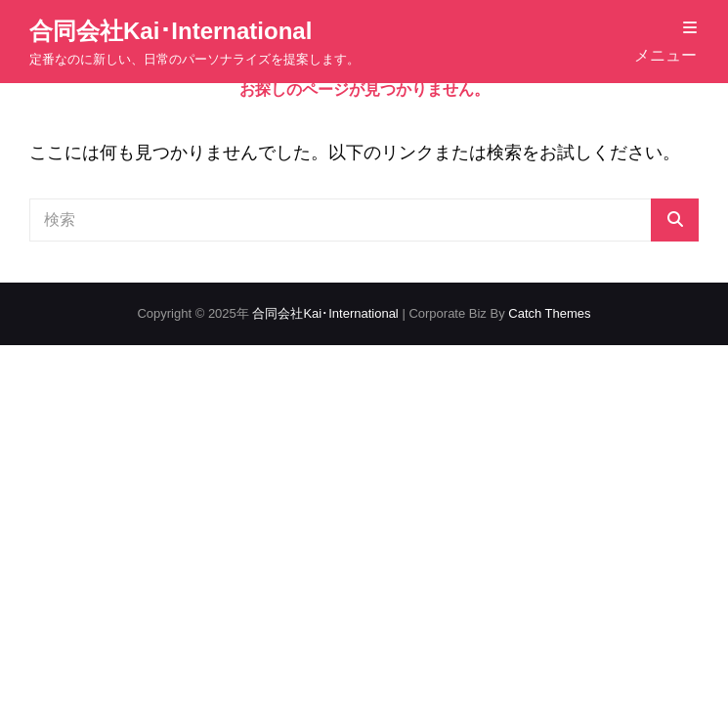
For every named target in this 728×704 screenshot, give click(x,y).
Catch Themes (549, 313)
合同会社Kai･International (171, 31)
